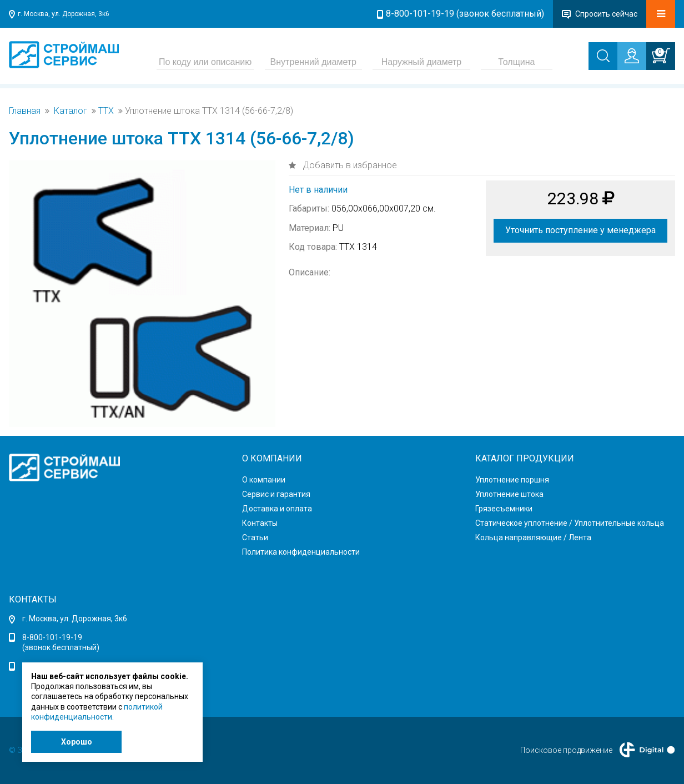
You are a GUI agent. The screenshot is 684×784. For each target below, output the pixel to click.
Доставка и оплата (277, 509)
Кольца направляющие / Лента (533, 537)
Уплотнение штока (509, 494)
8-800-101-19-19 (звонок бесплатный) (465, 14)
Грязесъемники (504, 509)
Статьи (255, 537)
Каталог (71, 111)
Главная (25, 111)
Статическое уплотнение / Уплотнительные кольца (570, 523)
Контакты (260, 523)
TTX (106, 111)
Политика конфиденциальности (301, 552)
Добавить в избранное (349, 165)
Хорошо (77, 742)
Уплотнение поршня (512, 480)
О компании (264, 480)
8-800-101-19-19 (52, 637)
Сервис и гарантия (276, 494)
